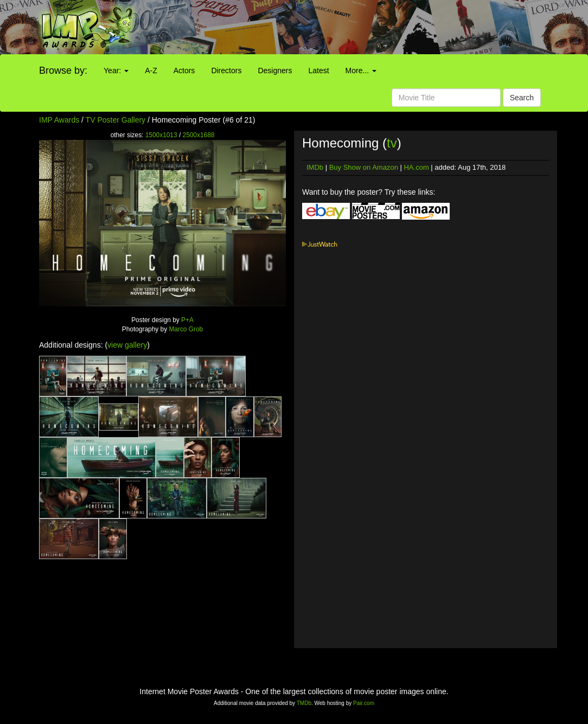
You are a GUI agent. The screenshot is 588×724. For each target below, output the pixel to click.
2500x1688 (199, 135)
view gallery (127, 345)
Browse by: (63, 71)
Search (522, 98)
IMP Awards (59, 120)
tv (392, 143)
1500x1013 (161, 135)
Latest (318, 71)
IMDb (315, 167)
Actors (184, 71)
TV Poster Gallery (116, 120)
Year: (116, 71)
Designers (275, 71)
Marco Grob (186, 329)
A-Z (151, 71)
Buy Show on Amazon (364, 167)
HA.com (416, 167)
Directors (226, 71)
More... (361, 71)
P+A (187, 320)
